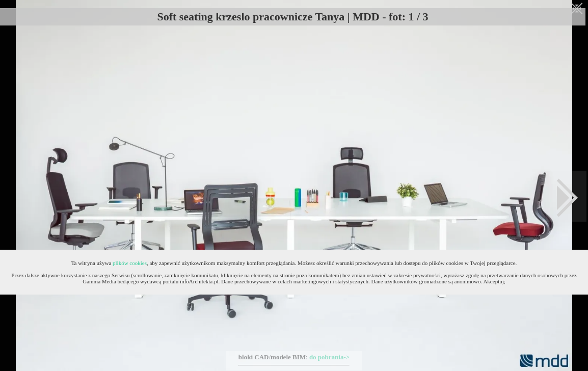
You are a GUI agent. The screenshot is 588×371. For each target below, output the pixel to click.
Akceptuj (493, 281)
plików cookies (130, 263)
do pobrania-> (329, 357)
